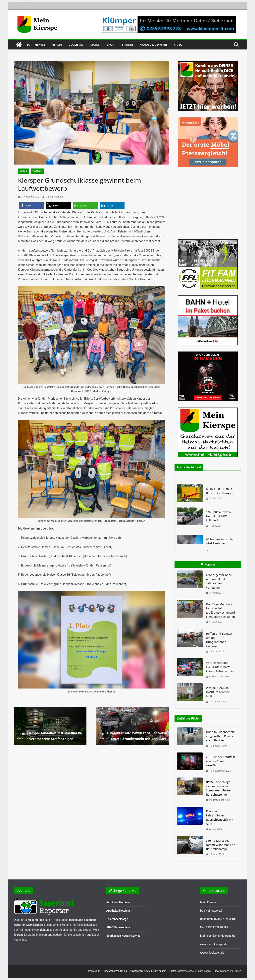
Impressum (94, 971)
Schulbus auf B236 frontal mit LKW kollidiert (218, 516)
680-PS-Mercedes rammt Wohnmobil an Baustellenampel (221, 845)
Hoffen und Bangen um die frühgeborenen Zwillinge (219, 640)
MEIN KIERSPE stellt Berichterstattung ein (220, 491)
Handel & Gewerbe (154, 45)
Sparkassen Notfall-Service (123, 936)
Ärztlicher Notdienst (119, 902)
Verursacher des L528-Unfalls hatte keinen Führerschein (220, 667)
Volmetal (76, 45)
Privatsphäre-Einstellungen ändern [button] (148, 971)
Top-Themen (36, 45)
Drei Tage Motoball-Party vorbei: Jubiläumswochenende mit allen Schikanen (220, 610)
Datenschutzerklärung (115, 971)
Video (178, 45)
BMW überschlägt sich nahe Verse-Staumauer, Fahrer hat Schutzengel (219, 788)
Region (95, 45)
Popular (208, 564)
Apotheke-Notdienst (119, 911)
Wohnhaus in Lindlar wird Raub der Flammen (220, 543)
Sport (111, 45)
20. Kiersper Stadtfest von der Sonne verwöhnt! (220, 761)
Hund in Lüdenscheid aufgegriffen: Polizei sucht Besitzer (220, 736)
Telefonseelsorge (117, 919)
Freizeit (128, 45)
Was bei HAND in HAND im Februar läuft (218, 692)
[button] (31, 206)
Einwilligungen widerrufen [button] (227, 971)
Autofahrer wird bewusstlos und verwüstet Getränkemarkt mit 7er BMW (133, 736)
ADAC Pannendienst (119, 927)
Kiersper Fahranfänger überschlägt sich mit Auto (220, 817)
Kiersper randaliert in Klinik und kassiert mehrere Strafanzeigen (49, 736)
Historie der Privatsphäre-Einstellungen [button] (190, 971)
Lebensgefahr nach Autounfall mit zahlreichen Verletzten (219, 581)
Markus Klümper (54, 197)
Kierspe (57, 45)
